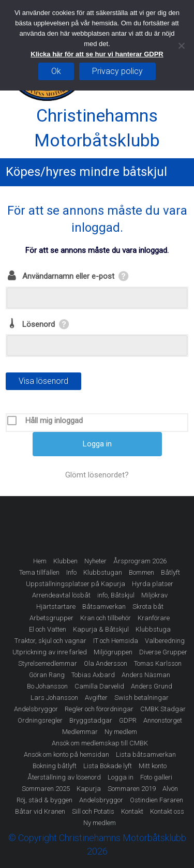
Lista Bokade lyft (108, 766)
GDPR (128, 720)
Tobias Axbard (93, 675)
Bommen (141, 572)
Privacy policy (117, 71)
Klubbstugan (103, 572)
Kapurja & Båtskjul (101, 629)
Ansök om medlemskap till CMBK (100, 743)
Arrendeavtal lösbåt (61, 595)
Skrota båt (148, 607)
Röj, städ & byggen (44, 800)
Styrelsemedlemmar (48, 663)
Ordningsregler (40, 720)
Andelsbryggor (36, 709)
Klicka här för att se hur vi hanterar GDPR (97, 54)
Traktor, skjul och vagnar (50, 641)
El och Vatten (48, 629)
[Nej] (181, 46)
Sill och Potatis (93, 811)
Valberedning (165, 641)
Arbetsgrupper (51, 618)
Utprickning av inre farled (50, 652)
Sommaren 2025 (46, 789)
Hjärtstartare (56, 607)
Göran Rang (47, 675)
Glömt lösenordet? (97, 475)
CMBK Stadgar (163, 709)
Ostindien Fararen (156, 800)
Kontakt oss (167, 811)
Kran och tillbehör (106, 618)
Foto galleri (156, 777)
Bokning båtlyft (55, 766)
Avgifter (96, 698)
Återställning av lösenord (64, 777)
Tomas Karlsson (158, 663)
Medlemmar (80, 732)
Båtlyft (170, 572)
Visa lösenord (43, 381)
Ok (56, 71)
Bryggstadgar (91, 720)
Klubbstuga (153, 629)
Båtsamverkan (104, 607)
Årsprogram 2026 (140, 561)
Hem (40, 561)
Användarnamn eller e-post (68, 276)
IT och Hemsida (116, 641)
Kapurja (89, 789)
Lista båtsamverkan (146, 754)
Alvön (170, 789)
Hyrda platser (153, 584)
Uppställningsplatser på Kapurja (76, 584)
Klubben (65, 561)
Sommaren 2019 (132, 789)
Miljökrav (154, 595)
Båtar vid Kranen (40, 811)
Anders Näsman (146, 675)
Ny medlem (121, 732)
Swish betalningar (141, 698)
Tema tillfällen (39, 572)
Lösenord (39, 324)
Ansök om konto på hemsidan (66, 754)
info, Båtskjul (116, 595)
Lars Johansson (54, 698)
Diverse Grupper (163, 652)
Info (71, 572)
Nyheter (95, 561)
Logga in (121, 777)
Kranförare (154, 618)
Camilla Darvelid (99, 686)
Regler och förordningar (99, 709)
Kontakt (132, 811)
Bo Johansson (47, 686)
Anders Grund (152, 686)
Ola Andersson (106, 663)
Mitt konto (153, 766)
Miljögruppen (113, 652)
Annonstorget (163, 720)
